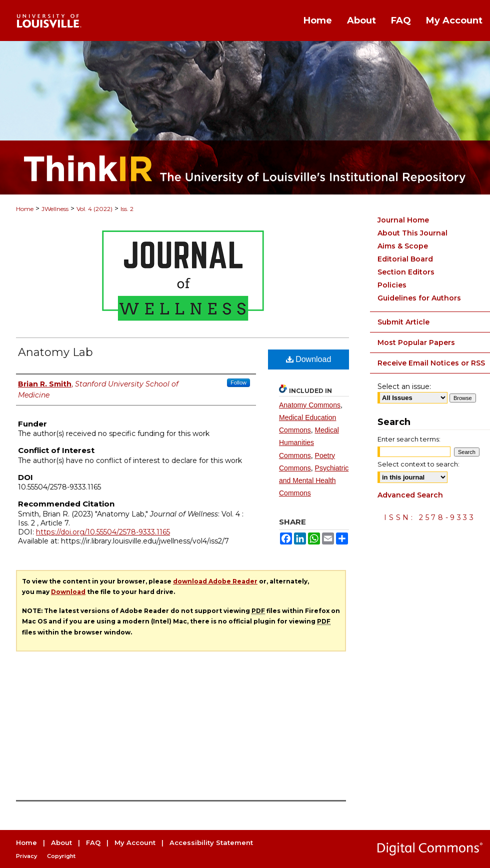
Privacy (26, 856)
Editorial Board (405, 259)
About (61, 842)
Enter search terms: (409, 439)
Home (25, 209)
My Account (135, 842)
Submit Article (403, 322)
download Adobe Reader (215, 581)
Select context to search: (418, 464)
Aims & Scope (403, 246)
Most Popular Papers (416, 342)
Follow (238, 382)
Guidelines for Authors (419, 298)
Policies (392, 285)
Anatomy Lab (55, 352)
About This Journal (412, 233)
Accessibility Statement (211, 842)
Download (309, 359)
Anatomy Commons (310, 405)
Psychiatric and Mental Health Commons (314, 480)
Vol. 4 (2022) (94, 209)
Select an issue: (404, 386)
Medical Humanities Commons (309, 442)
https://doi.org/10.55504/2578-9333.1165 (103, 532)
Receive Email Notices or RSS (431, 363)
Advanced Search (410, 495)
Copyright (61, 856)
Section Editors (406, 272)
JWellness (55, 209)
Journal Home (403, 220)
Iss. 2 (127, 209)
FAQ (93, 842)
